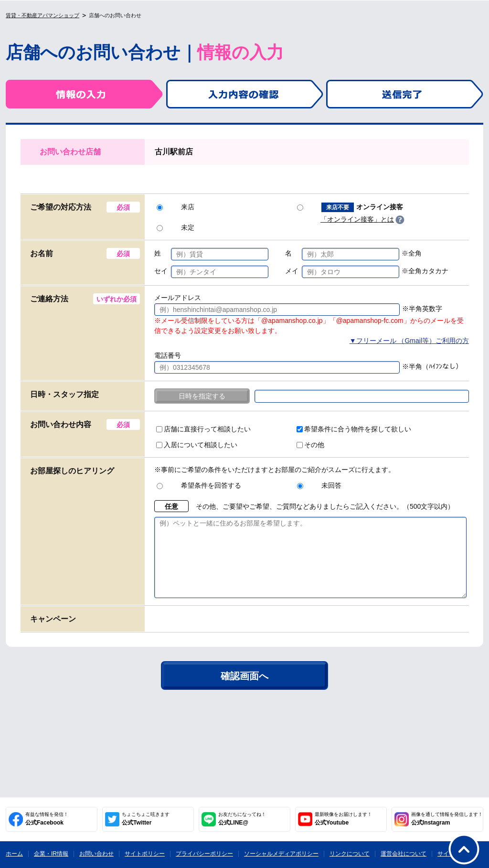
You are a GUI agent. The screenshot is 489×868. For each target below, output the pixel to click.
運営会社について (404, 854)
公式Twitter (146, 819)
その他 (310, 445)
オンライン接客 (350, 207)
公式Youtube (343, 819)
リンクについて (350, 854)
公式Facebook (47, 819)
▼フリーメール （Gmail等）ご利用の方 (409, 341)
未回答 (319, 485)
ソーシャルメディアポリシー (281, 854)
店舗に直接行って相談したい (203, 429)
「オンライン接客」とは (357, 219)
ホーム (14, 854)
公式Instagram (447, 819)
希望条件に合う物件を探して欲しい (354, 429)
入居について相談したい (197, 445)
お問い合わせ (96, 854)
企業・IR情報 (51, 854)
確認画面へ (244, 690)
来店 (175, 207)
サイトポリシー (145, 854)
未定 (175, 227)
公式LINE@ (242, 819)
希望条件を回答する (199, 485)
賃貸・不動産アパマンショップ (43, 15)
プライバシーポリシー (204, 854)
